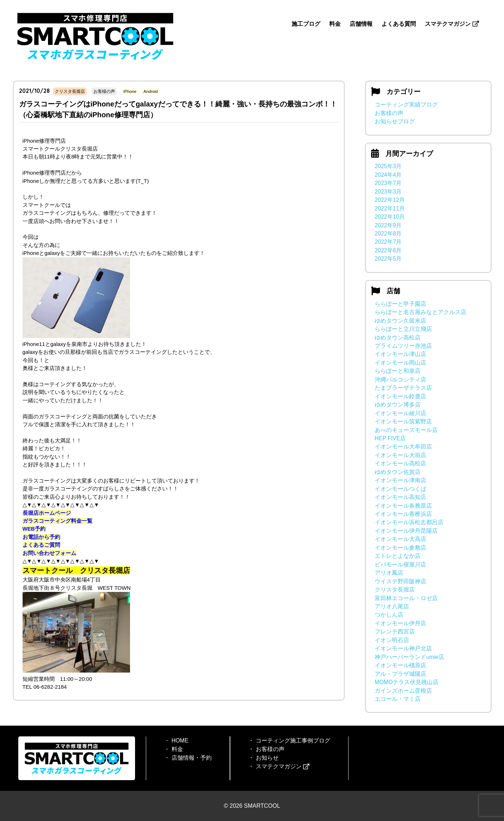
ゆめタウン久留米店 (400, 321)
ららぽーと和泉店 (398, 371)
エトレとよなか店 (398, 556)
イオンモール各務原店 (403, 506)
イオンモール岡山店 (400, 363)
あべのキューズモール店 (406, 430)
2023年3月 (388, 192)
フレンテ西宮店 (395, 632)
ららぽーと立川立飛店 (403, 329)
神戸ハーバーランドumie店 (409, 657)
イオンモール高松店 (400, 463)
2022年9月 (388, 225)
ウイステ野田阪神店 (400, 581)
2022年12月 (390, 200)
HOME (180, 741)
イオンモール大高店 (400, 539)
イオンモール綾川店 (400, 413)
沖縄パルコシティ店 (400, 379)
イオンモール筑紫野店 (403, 421)
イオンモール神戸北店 (403, 648)
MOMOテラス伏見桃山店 (407, 682)
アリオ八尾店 (392, 606)
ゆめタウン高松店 (398, 338)
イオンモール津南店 (400, 480)
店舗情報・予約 (191, 758)
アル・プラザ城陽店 (400, 674)
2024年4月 (388, 175)
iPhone (130, 91)
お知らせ (267, 758)
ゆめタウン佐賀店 (398, 472)
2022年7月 (388, 242)
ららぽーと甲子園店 (400, 304)
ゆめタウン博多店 (398, 405)
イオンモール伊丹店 (400, 623)
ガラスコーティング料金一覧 (57, 521)
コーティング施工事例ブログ (293, 741)
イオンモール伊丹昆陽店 (406, 531)
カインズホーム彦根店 (403, 691)
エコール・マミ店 (398, 699)
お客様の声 (104, 91)
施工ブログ (306, 24)
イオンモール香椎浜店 (403, 514)
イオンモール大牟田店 (403, 447)
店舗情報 (361, 24)
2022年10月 (390, 217)
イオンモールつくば (400, 489)
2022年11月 (390, 208)
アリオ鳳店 (389, 573)
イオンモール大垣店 (400, 455)
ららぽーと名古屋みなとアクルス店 (421, 312)
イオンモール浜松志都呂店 (409, 522)
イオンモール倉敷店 (400, 548)
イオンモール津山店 (400, 354)
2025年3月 (388, 166)
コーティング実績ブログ (406, 105)
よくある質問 (399, 24)
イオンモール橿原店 (400, 665)
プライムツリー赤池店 (403, 346)
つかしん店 (389, 615)
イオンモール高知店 (400, 497)
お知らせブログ (395, 121)
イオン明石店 (392, 640)
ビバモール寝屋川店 (400, 564)
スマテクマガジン (452, 24)
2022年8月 (388, 234)
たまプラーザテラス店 (403, 388)
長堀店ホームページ (47, 513)
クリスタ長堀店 (70, 91)
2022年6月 (388, 250)
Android (151, 91)
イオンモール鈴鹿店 (400, 396)
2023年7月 (388, 183)
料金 (335, 24)
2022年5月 (388, 259)
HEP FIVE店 (390, 438)
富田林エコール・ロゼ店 (406, 598)
